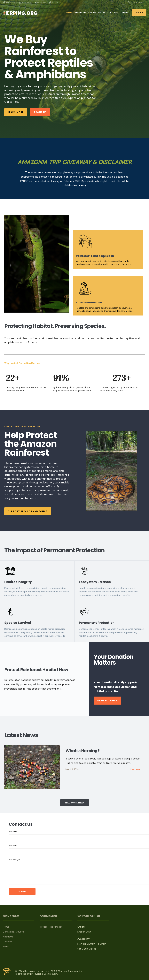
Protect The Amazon (52, 927)
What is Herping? (83, 751)
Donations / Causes (85, 12)
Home (69, 12)
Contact (115, 12)
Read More (135, 769)
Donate (139, 12)
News (125, 12)
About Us (103, 12)
